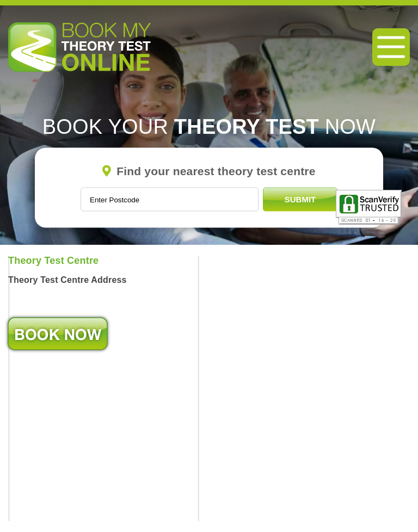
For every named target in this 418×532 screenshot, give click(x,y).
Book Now (58, 334)
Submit (300, 199)
